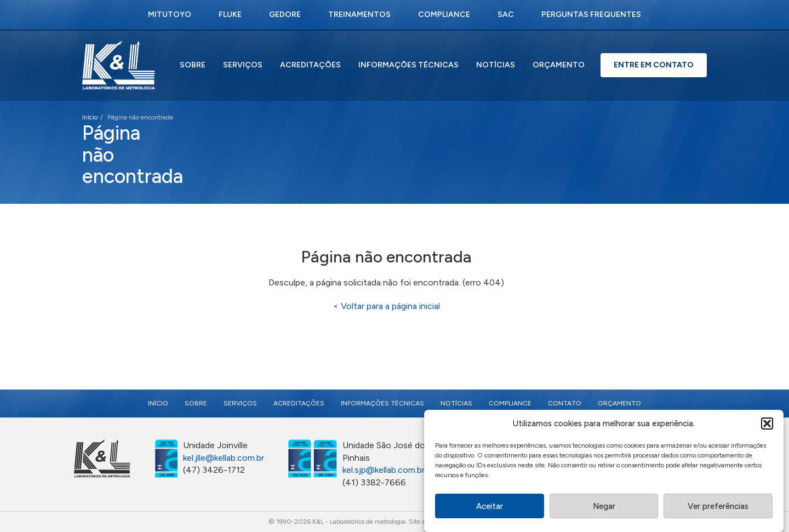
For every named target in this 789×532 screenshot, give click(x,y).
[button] (767, 425)
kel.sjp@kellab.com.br (384, 470)
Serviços (243, 65)
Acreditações (310, 65)
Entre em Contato (654, 65)
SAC (506, 15)
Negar (604, 507)
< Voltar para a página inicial (387, 306)
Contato (565, 403)
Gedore (285, 15)
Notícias (496, 65)
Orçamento (559, 65)
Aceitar (490, 507)
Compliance (444, 15)
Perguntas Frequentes (591, 15)
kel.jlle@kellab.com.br (224, 458)
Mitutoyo (170, 15)
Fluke (230, 15)
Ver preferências (718, 507)
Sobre (193, 65)
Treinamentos (359, 15)
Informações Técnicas (408, 65)
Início (90, 117)
